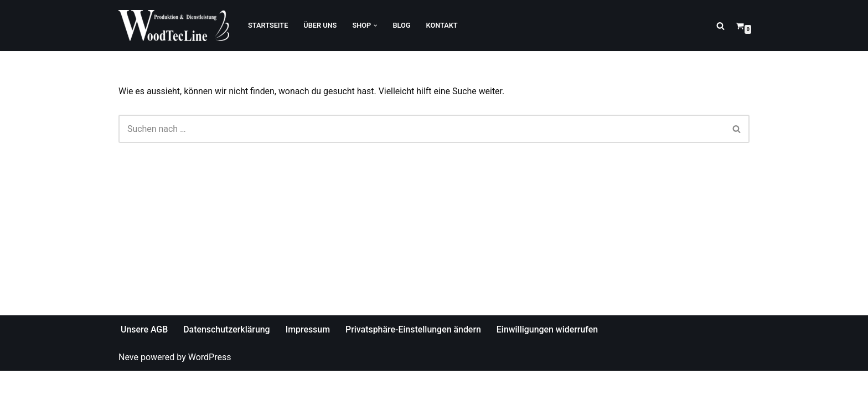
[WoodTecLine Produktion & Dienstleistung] (174, 25)
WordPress (210, 385)
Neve (128, 385)
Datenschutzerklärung (227, 358)
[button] (376, 25)
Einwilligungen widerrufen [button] (549, 358)
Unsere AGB (144, 358)
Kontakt (443, 25)
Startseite (268, 25)
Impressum (309, 358)
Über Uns (321, 25)
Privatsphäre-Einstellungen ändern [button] (415, 358)
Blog (402, 25)
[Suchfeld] (720, 26)
